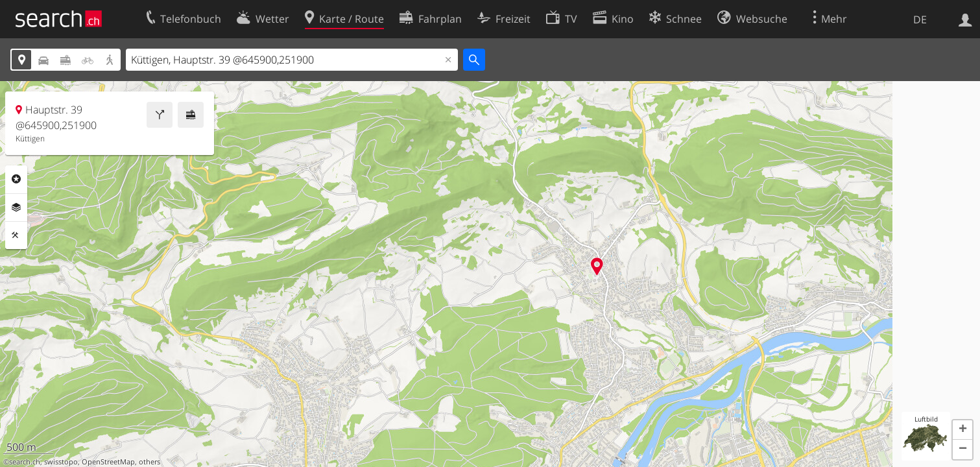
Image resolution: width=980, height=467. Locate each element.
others (149, 462)
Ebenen (16, 208)
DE (920, 19)
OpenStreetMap (108, 462)
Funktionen (16, 235)
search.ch (25, 462)
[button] (962, 430)
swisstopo (61, 462)
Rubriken (16, 179)
